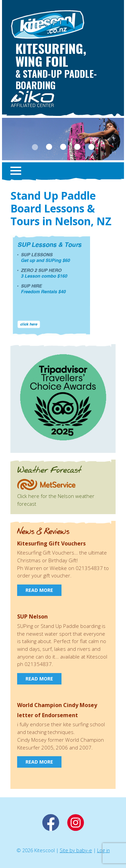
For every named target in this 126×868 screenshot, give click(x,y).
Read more (39, 590)
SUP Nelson (32, 616)
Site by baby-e (76, 850)
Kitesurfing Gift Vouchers (51, 543)
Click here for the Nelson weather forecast (56, 496)
